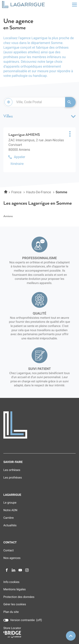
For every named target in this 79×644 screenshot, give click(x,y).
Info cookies (11, 582)
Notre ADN (10, 510)
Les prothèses (13, 478)
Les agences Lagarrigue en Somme (38, 203)
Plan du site (11, 612)
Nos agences (12, 558)
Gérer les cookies (15, 604)
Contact (9, 551)
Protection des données (19, 597)
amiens (8, 216)
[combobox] (34, 102)
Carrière (9, 518)
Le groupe (10, 503)
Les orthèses (12, 470)
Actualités (10, 525)
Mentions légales (15, 590)
